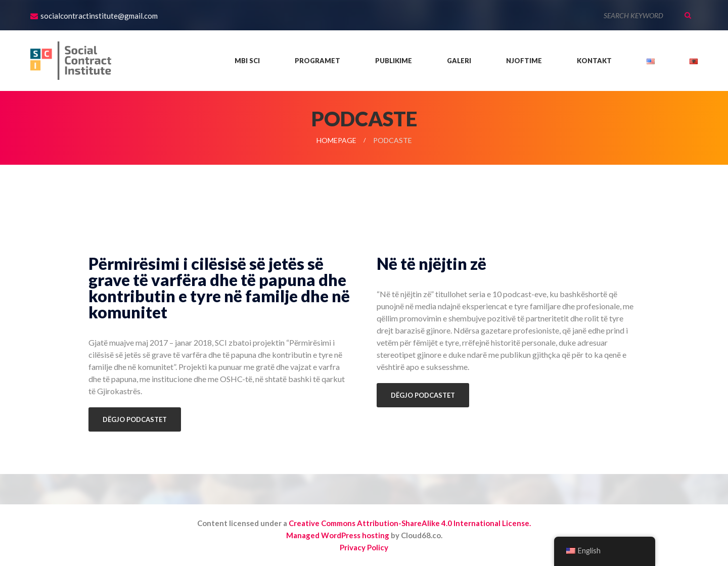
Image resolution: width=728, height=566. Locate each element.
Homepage (336, 140)
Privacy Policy (364, 547)
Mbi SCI (247, 61)
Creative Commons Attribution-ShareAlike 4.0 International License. (410, 523)
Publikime (394, 61)
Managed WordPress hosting (338, 535)
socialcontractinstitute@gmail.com (99, 16)
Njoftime (524, 61)
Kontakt (594, 61)
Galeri (459, 61)
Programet (317, 61)
